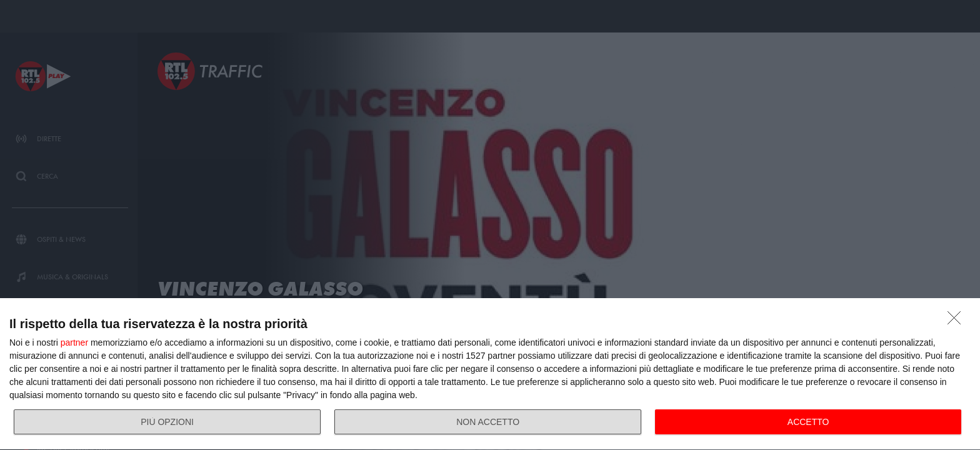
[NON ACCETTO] (957, 321)
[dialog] (490, 374)
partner (74, 342)
